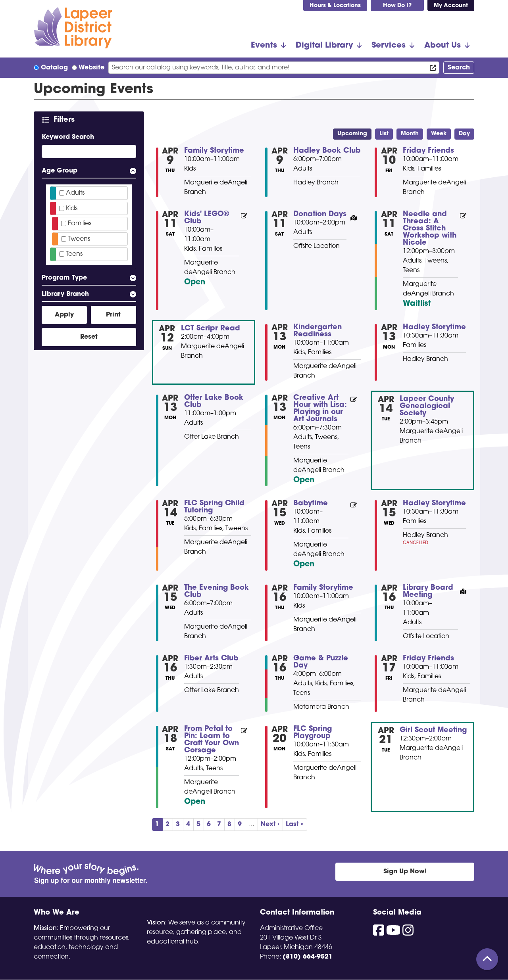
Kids (72, 209)
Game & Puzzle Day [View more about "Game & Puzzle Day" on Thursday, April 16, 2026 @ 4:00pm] (321, 662)
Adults (75, 193)
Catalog (54, 68)
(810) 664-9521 (308, 957)
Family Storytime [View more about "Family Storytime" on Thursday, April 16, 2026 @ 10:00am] (323, 588)
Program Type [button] (64, 278)
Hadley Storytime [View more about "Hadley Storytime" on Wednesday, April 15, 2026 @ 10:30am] (434, 504)
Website (91, 68)
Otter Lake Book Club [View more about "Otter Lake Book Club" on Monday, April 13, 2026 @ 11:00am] (214, 402)
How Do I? (397, 6)
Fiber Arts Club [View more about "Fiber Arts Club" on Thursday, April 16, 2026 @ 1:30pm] (211, 659)
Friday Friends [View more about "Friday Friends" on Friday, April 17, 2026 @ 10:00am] (428, 659)
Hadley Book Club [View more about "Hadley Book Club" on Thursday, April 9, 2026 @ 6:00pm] (327, 151)
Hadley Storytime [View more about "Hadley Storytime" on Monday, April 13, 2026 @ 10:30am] (434, 328)
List (384, 134)
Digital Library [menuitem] (324, 46)
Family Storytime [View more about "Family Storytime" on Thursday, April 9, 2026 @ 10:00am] (214, 151)
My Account (451, 6)
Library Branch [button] (65, 294)
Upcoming (352, 134)
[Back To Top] (487, 959)
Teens (74, 254)
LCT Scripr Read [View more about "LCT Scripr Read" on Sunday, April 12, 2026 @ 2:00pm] (211, 329)
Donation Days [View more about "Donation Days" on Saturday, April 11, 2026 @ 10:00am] (320, 215)
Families (80, 224)
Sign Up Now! (405, 872)
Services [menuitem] (389, 46)
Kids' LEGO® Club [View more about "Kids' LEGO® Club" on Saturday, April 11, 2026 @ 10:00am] (207, 218)
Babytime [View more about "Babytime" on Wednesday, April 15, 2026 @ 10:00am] (311, 504)
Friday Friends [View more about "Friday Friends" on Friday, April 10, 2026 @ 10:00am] (428, 151)
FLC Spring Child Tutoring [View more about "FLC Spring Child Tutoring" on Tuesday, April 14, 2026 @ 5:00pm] (214, 507)
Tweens (79, 239)
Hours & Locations (335, 6)
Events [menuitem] (264, 46)
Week (439, 134)
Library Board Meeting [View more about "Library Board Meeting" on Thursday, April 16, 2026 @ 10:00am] (428, 592)
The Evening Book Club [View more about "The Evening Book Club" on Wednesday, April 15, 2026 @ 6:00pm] (216, 592)
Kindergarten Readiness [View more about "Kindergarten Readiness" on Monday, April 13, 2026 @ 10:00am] (317, 331)
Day (464, 134)
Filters (66, 120)
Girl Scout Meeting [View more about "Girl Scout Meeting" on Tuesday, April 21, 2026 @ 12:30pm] (433, 731)
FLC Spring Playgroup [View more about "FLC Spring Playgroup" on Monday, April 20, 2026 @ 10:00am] (313, 733)
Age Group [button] (60, 171)
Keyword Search (68, 137)
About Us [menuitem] (443, 46)
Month (410, 134)
